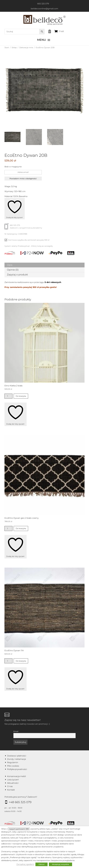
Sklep (14, 47)
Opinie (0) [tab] (13, 270)
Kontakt (11, 790)
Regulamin (13, 762)
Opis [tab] (10, 265)
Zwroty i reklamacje (17, 759)
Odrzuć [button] (42, 864)
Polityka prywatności (17, 769)
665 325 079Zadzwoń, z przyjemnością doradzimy (23, 227)
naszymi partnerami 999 (19, 829)
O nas (10, 786)
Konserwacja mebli (16, 776)
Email (16, 731)
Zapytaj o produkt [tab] (17, 275)
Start (7, 47)
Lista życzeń (13, 780)
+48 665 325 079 (20, 802)
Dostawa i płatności (17, 756)
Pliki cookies (13, 766)
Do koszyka (21, 396)
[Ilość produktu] (9, 396)
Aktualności (13, 783)
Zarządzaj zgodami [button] (25, 864)
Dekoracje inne (26, 47)
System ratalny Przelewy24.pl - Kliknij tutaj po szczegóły (29, 246)
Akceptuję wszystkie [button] (60, 864)
